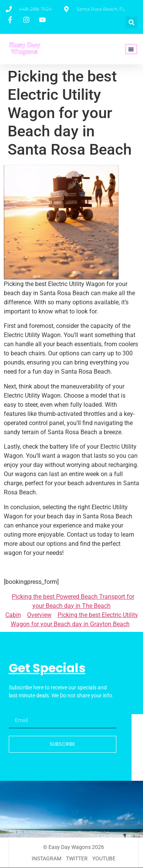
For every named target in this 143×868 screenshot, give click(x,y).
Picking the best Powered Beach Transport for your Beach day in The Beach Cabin (70, 606)
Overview (39, 615)
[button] (131, 22)
